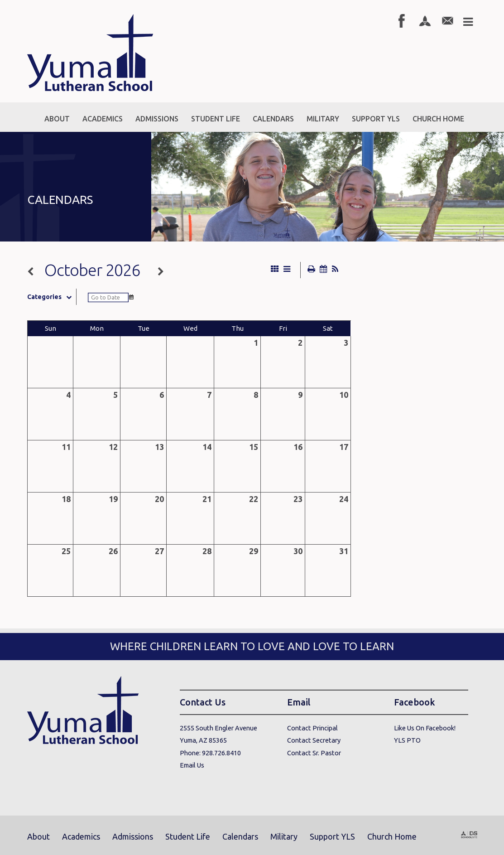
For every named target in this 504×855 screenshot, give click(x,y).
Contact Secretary (314, 740)
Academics (81, 836)
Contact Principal (312, 728)
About (38, 836)
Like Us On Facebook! (425, 728)
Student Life (188, 836)
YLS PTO (407, 740)
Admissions (133, 836)
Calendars (240, 836)
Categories (52, 297)
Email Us (192, 765)
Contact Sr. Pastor (314, 753)
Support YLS (332, 836)
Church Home (392, 836)
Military (284, 836)
